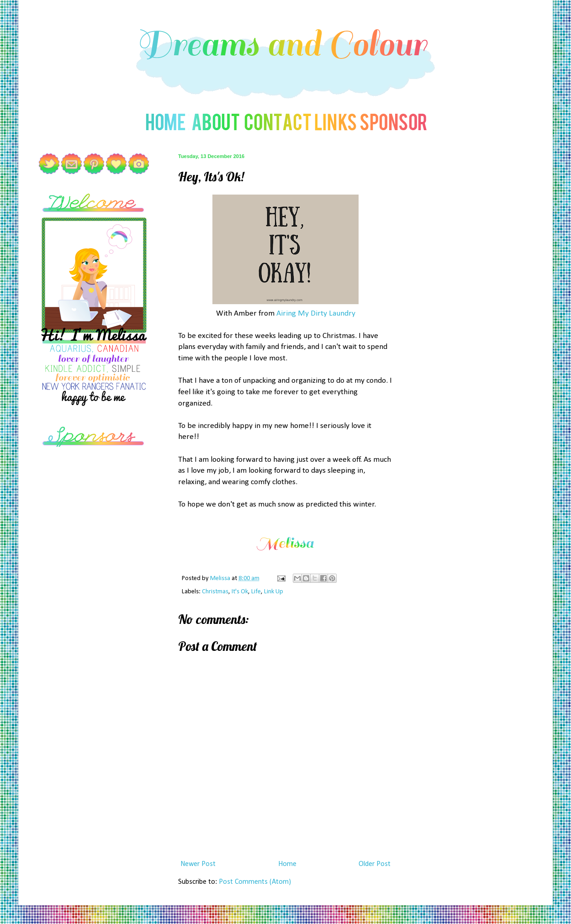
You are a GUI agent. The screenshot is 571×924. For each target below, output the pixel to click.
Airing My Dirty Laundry (316, 314)
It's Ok (240, 592)
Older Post (375, 864)
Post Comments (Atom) (255, 882)
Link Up (274, 592)
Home (287, 864)
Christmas (215, 592)
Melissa (221, 578)
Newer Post (198, 864)
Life (256, 592)
